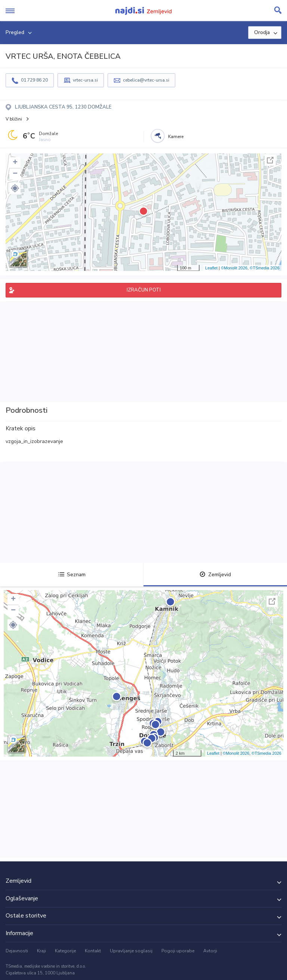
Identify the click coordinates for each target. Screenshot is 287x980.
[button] (15, 188)
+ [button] (15, 163)
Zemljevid (215, 575)
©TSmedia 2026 (265, 268)
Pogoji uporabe (178, 951)
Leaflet (211, 268)
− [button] (15, 174)
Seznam (72, 575)
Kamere (176, 137)
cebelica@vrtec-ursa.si (146, 80)
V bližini (14, 119)
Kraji (41, 951)
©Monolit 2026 (234, 268)
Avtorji (210, 951)
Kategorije (65, 951)
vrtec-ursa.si (85, 80)
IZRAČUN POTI (144, 290)
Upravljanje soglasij (131, 951)
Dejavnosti (17, 951)
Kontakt (93, 951)
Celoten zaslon (270, 160)
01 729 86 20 (34, 80)
